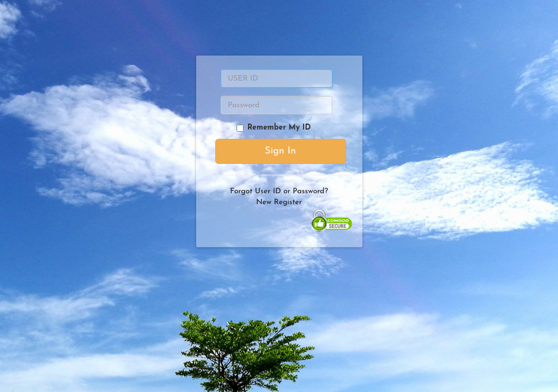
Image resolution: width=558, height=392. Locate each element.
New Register (279, 202)
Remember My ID (274, 128)
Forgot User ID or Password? (279, 191)
